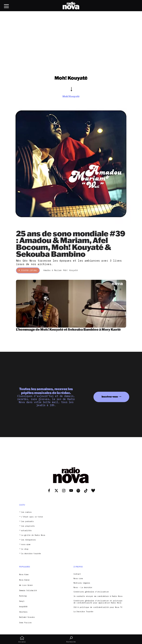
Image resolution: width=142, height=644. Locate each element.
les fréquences (28, 540)
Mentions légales (82, 583)
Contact (77, 574)
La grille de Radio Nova (33, 535)
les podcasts (27, 521)
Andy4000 (23, 607)
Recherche (71, 639)
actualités (26, 531)
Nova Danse (24, 580)
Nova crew (78, 579)
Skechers (23, 612)
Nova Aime (24, 574)
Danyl (22, 601)
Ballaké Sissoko (27, 617)
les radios (26, 512)
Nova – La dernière (83, 587)
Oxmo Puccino (25, 623)
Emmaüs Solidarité (28, 590)
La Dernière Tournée (83, 612)
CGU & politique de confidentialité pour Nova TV (98, 607)
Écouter (28, 270)
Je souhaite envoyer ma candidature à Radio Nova (98, 596)
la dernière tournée (31, 554)
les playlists (28, 526)
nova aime (26, 544)
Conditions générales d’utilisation (91, 592)
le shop (25, 549)
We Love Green (26, 585)
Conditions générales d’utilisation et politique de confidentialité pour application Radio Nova (98, 602)
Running (23, 596)
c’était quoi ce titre (32, 517)
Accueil (22, 639)
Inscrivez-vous (110, 397)
